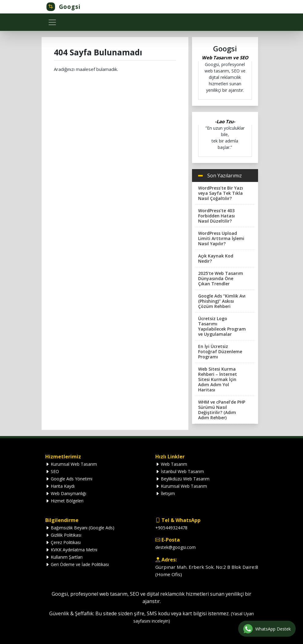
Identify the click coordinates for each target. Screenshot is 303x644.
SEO (52, 471)
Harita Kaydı (60, 486)
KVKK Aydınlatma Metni (71, 550)
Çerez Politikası (63, 542)
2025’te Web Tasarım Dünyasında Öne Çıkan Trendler (221, 278)
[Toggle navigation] (52, 22)
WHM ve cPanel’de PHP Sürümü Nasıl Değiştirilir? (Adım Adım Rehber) (222, 410)
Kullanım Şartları (64, 557)
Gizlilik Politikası (63, 535)
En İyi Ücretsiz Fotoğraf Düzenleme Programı (220, 352)
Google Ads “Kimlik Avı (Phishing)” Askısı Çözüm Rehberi (222, 301)
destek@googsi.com (176, 547)
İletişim (165, 493)
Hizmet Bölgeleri (64, 501)
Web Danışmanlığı (66, 493)
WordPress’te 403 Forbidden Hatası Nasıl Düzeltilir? (216, 216)
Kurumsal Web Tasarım (71, 464)
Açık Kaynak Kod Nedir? (216, 258)
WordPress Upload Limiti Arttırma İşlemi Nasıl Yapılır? (221, 238)
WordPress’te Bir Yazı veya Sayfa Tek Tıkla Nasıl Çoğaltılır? (221, 193)
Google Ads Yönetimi (69, 479)
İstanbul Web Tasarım (180, 471)
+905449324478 (171, 528)
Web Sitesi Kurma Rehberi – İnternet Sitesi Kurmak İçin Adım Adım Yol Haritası (218, 379)
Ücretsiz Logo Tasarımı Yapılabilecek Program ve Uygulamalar (222, 326)
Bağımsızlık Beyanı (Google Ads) (80, 528)
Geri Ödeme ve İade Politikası (77, 564)
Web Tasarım (171, 464)
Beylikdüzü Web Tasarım (182, 479)
